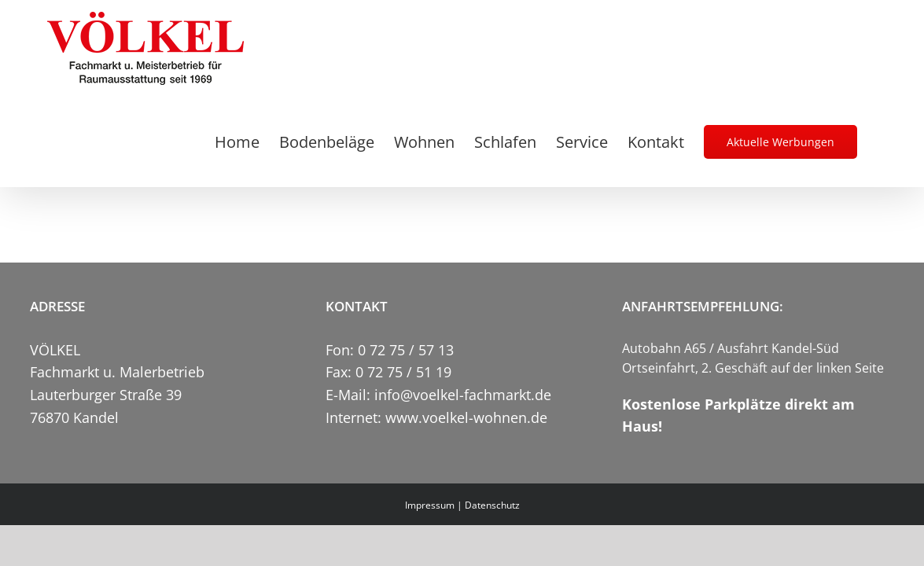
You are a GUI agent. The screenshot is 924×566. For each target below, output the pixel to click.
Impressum (430, 505)
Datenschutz (492, 505)
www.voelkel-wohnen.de (466, 417)
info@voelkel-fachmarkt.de (463, 395)
